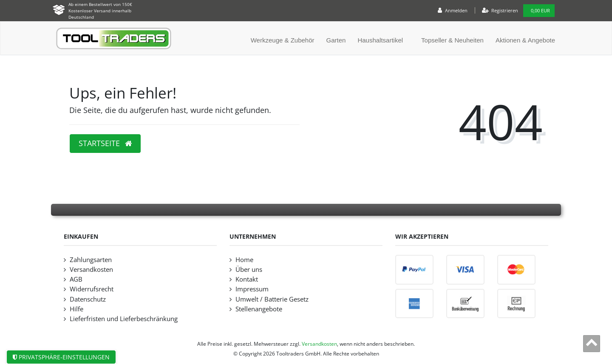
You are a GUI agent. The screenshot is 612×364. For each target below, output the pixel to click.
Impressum (252, 289)
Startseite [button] (105, 143)
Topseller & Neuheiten (452, 40)
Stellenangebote (259, 309)
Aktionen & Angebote (525, 40)
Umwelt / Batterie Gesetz (272, 299)
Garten (336, 40)
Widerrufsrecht (92, 289)
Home (244, 260)
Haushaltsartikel (380, 40)
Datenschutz (88, 299)
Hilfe (76, 309)
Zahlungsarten (91, 260)
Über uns (249, 269)
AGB (76, 279)
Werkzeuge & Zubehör (283, 40)
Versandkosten (91, 269)
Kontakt (247, 279)
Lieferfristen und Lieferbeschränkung (124, 319)
